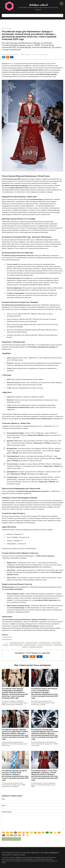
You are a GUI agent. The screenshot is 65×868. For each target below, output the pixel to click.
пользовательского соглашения (12, 861)
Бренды (28, 54)
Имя (3, 799)
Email (4, 805)
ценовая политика (36, 647)
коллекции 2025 (45, 643)
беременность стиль (17, 643)
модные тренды (31, 645)
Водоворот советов (38, 5)
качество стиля (32, 643)
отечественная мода (45, 645)
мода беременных (17, 645)
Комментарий (6, 812)
